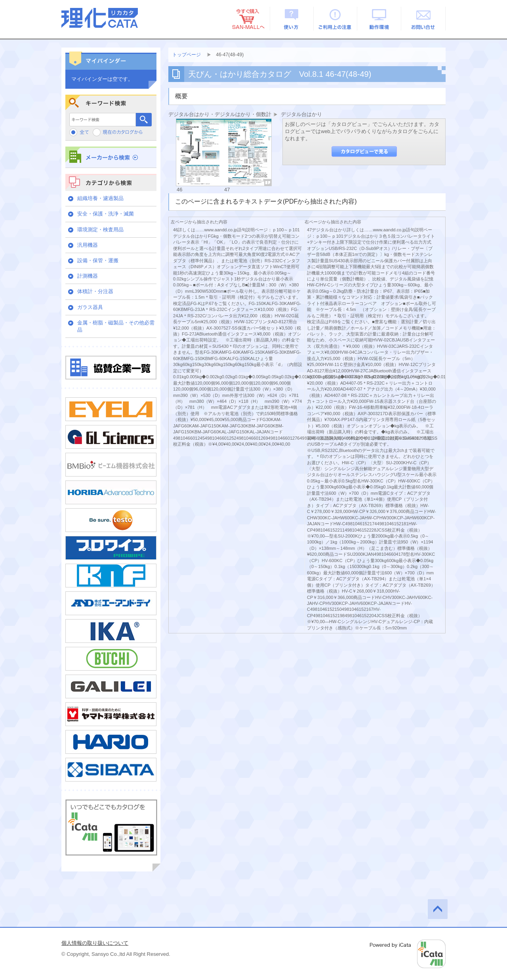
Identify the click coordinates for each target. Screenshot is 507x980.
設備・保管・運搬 (98, 260)
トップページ (187, 55)
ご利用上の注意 (336, 19)
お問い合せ (424, 19)
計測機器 (88, 276)
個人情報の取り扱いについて (95, 943)
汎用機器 (88, 245)
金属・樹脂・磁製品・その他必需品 (116, 326)
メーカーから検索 (111, 157)
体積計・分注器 (95, 291)
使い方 (292, 19)
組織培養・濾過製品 (100, 198)
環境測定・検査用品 (100, 230)
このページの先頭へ (438, 909)
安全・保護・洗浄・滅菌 (106, 214)
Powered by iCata (408, 954)
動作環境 (380, 19)
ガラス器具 (90, 307)
